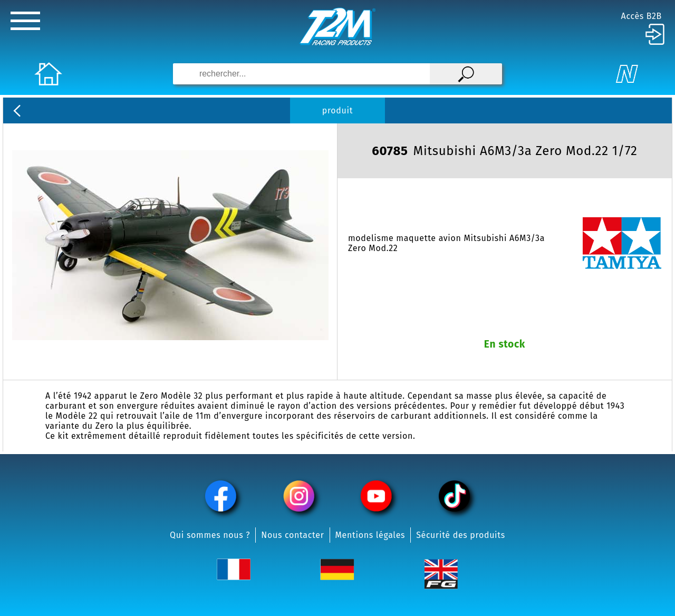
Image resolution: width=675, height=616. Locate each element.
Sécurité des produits (461, 535)
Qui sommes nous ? (210, 535)
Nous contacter (292, 535)
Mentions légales (370, 535)
